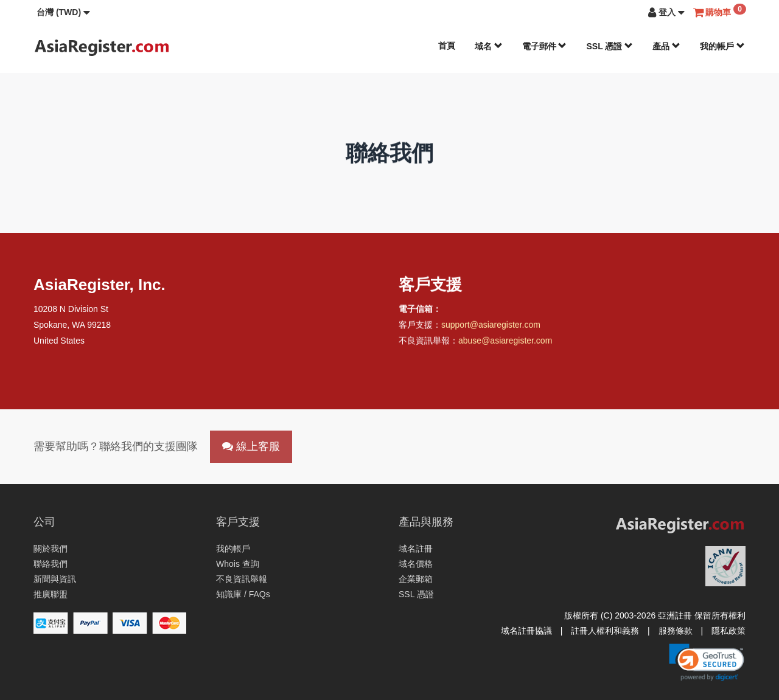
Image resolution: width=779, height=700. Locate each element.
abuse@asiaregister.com (505, 342)
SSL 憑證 (610, 46)
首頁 (447, 46)
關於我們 (51, 549)
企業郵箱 (416, 579)
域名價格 (416, 564)
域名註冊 (416, 549)
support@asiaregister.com (491, 326)
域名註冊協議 (526, 631)
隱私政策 (728, 631)
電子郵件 (545, 46)
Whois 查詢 (238, 564)
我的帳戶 (722, 46)
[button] (63, 12)
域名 (489, 46)
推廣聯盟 (51, 594)
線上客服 (251, 446)
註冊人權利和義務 (605, 631)
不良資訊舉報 (242, 579)
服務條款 (676, 631)
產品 (666, 46)
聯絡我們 (51, 564)
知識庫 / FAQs (243, 594)
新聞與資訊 (55, 579)
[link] (707, 662)
